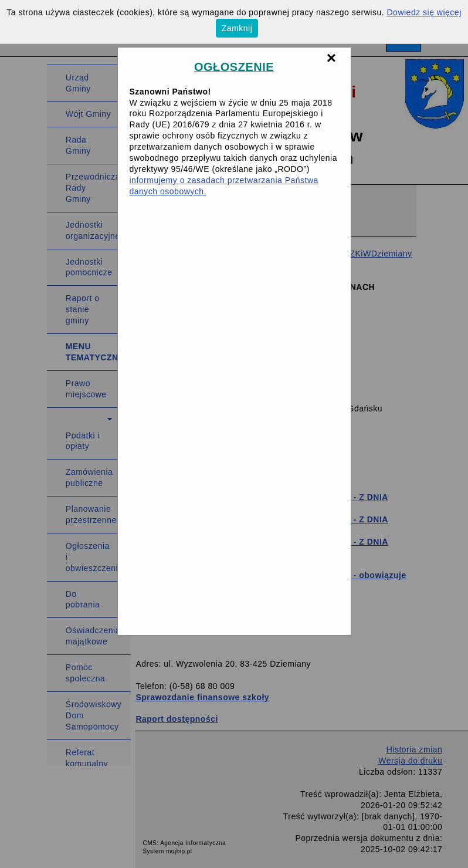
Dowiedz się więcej (424, 12)
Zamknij (237, 28)
